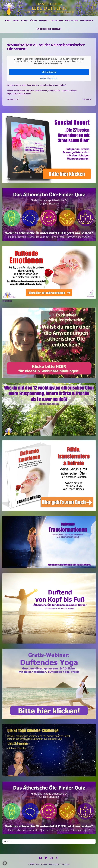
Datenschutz (54, 864)
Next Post (87, 99)
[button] (5, 863)
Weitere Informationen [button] (49, 78)
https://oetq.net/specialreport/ (19, 94)
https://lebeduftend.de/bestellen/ (53, 85)
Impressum (65, 864)
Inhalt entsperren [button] (49, 72)
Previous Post (13, 99)
